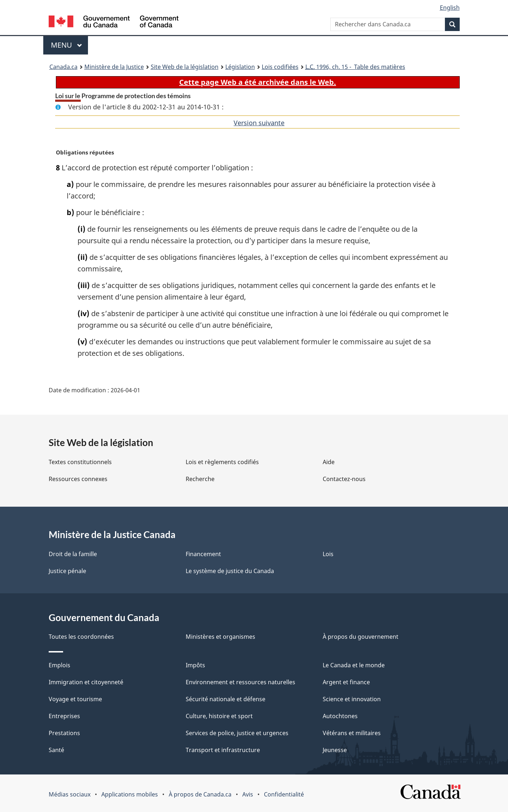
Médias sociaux (70, 794)
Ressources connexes (78, 479)
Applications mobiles (130, 794)
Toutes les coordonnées (81, 637)
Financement (203, 554)
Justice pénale (67, 571)
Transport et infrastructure (223, 750)
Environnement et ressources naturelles (240, 682)
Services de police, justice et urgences (237, 733)
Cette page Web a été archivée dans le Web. (258, 82)
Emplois (59, 665)
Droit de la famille (73, 554)
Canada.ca (63, 67)
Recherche (200, 479)
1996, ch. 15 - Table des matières (355, 67)
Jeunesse (335, 750)
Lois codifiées (280, 67)
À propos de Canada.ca (200, 794)
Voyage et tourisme (75, 699)
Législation (240, 67)
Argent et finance (346, 682)
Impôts (195, 665)
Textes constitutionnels (80, 462)
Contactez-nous (344, 479)
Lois (328, 554)
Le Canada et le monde (354, 665)
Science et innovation (352, 699)
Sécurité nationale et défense (226, 699)
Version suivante (259, 123)
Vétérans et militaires (352, 733)
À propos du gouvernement (361, 637)
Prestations (64, 733)
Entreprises (64, 716)
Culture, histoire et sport (219, 716)
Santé (56, 750)
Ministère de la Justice (114, 67)
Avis (248, 794)
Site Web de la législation (185, 67)
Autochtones (340, 716)
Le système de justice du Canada (230, 571)
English (450, 8)
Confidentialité (284, 794)
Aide (329, 462)
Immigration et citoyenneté (86, 682)
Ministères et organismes (220, 637)
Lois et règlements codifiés (222, 462)
